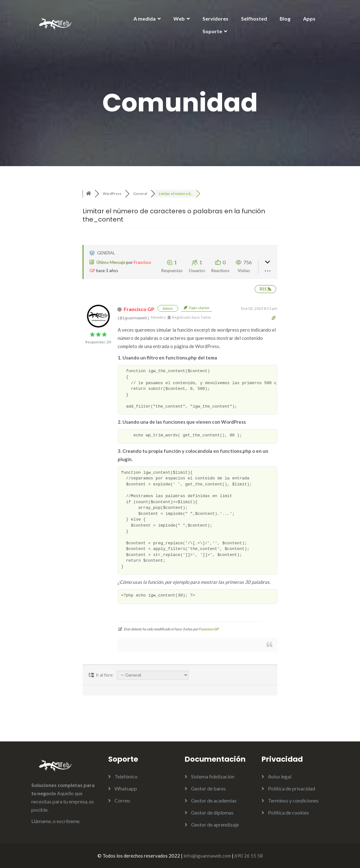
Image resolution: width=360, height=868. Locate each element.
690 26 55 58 (249, 856)
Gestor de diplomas (212, 812)
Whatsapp (126, 788)
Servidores (215, 19)
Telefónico (126, 776)
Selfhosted (254, 19)
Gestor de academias (214, 800)
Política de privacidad (292, 788)
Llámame (41, 821)
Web (179, 19)
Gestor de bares (208, 788)
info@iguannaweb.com (207, 856)
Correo (122, 800)
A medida (145, 19)
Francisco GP (139, 309)
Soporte (212, 31)
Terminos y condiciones (293, 800)
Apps (309, 19)
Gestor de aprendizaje (215, 824)
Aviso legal (280, 776)
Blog (285, 19)
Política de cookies (289, 812)
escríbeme (68, 821)
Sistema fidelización (213, 776)
